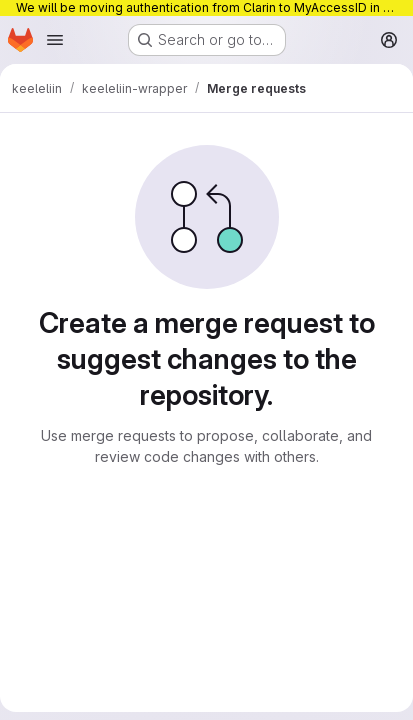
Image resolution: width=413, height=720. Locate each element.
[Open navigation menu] (55, 40)
